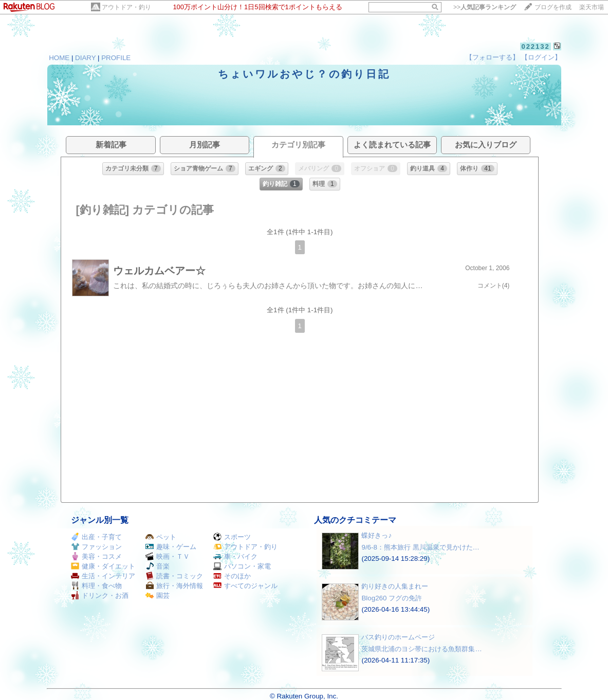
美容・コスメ (96, 556)
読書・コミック (174, 576)
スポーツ (232, 537)
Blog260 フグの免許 (392, 598)
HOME (59, 58)
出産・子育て (96, 537)
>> (485, 7)
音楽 (158, 566)
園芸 (158, 595)
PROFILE (116, 58)
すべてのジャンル (245, 586)
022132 (535, 46)
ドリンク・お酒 (100, 595)
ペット (161, 537)
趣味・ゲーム (171, 547)
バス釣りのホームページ (398, 637)
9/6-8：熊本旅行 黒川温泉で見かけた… (420, 547)
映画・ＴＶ (168, 556)
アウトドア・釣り (126, 7)
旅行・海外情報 (174, 586)
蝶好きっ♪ (376, 535)
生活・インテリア (103, 576)
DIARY (85, 58)
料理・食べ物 (96, 586)
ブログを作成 (553, 7)
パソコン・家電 (242, 566)
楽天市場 (592, 7)
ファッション (96, 547)
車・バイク (235, 556)
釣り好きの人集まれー (395, 586)
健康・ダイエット (103, 566)
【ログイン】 (541, 57)
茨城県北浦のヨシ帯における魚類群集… (421, 649)
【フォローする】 (492, 57)
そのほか (232, 576)
